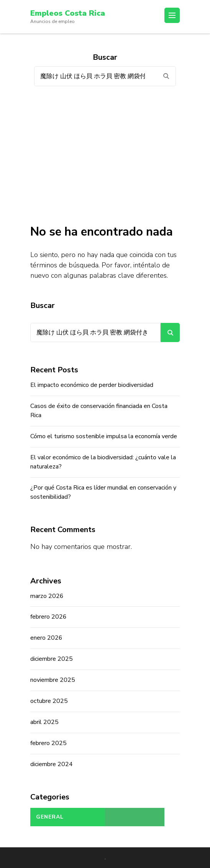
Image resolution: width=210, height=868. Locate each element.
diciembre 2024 (52, 764)
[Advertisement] (105, 155)
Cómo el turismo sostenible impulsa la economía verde (104, 436)
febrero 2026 (48, 617)
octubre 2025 (49, 701)
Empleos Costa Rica (68, 13)
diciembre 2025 (52, 659)
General (50, 817)
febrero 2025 (48, 743)
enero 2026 (46, 638)
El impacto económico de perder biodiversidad (92, 385)
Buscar (43, 305)
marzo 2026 (47, 596)
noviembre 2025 (53, 680)
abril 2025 (44, 722)
